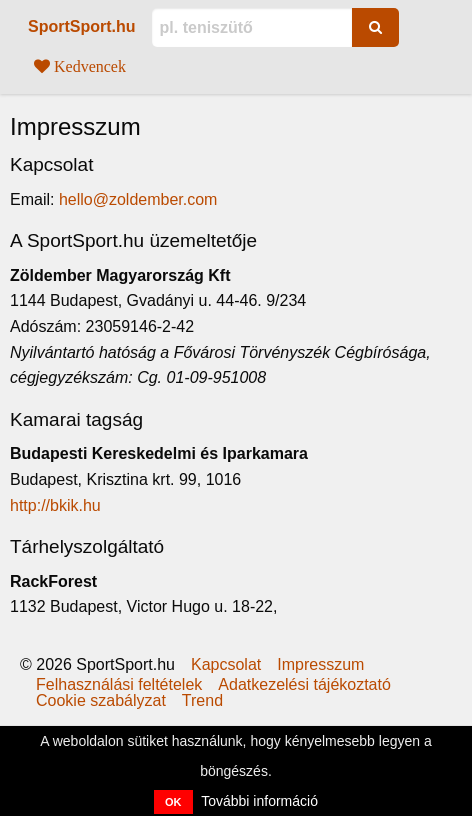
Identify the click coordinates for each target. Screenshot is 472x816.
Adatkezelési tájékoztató (304, 685)
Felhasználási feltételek (119, 685)
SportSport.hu (82, 26)
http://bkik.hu (55, 505)
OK (173, 802)
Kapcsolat (226, 665)
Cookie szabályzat (101, 701)
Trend (202, 701)
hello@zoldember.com (138, 199)
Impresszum (320, 665)
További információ (259, 801)
